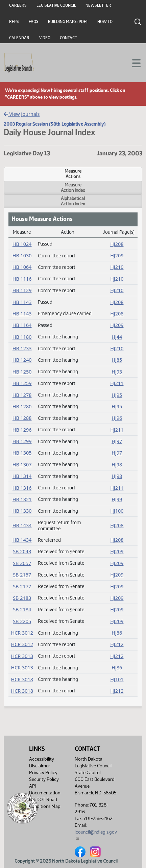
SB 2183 (22, 598)
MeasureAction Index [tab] (73, 187)
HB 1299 (22, 441)
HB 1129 (22, 290)
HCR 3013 (22, 656)
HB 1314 (22, 476)
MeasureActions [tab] (73, 174)
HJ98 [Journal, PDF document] (117, 465)
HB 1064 (22, 267)
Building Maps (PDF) (68, 22)
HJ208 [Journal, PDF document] (117, 244)
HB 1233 (22, 348)
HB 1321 (22, 499)
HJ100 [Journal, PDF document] (117, 511)
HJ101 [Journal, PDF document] (117, 679)
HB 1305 (22, 453)
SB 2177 (22, 586)
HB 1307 (22, 465)
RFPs (14, 22)
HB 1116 (22, 279)
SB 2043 (22, 551)
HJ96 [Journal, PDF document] (117, 418)
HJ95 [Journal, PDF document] (117, 395)
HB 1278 (22, 395)
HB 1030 (22, 256)
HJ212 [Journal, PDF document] (117, 644)
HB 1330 (22, 511)
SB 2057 (22, 563)
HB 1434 (22, 525)
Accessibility (42, 759)
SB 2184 (22, 609)
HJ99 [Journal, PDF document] (117, 499)
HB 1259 (22, 383)
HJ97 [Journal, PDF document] (117, 441)
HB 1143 (22, 302)
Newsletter (98, 5)
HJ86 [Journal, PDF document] (117, 633)
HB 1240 (22, 360)
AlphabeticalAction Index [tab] (73, 201)
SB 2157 (22, 575)
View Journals (22, 114)
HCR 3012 (22, 633)
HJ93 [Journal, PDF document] (117, 372)
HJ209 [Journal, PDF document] (117, 256)
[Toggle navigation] (133, 62)
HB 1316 (22, 488)
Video (45, 38)
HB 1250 (22, 372)
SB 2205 (22, 621)
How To (105, 22)
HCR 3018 (22, 679)
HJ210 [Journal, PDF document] (117, 267)
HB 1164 (22, 325)
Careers (18, 5)
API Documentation (45, 789)
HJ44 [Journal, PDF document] (117, 337)
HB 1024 (22, 244)
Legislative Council (56, 5)
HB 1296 (22, 430)
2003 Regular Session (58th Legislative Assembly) (55, 124)
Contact (68, 38)
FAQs (34, 22)
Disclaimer (40, 766)
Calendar (19, 38)
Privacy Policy (43, 773)
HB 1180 (22, 337)
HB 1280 (22, 406)
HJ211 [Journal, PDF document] (117, 383)
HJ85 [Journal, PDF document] (117, 360)
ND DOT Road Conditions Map (45, 805)
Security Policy (44, 779)
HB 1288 (22, 418)
